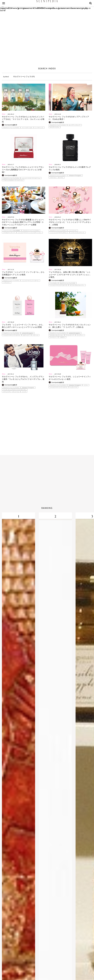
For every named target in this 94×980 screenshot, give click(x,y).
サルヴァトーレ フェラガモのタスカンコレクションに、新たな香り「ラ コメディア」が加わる (70, 326)
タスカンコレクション (57, 335)
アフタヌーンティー (9, 233)
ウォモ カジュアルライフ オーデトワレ (15, 390)
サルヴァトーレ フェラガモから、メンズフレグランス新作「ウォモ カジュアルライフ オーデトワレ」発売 (23, 379)
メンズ (24, 392)
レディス (35, 335)
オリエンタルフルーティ (77, 285)
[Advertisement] (47, 43)
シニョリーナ (73, 231)
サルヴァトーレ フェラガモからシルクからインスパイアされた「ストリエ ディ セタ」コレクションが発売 (23, 119)
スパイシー (53, 337)
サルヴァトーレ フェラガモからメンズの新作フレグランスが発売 (70, 168)
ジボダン (62, 337)
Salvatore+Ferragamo (75, 176)
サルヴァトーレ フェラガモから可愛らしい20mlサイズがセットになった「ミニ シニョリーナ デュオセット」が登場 (70, 222)
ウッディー (80, 335)
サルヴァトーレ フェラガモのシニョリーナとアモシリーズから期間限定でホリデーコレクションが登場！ (23, 170)
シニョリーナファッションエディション (30, 233)
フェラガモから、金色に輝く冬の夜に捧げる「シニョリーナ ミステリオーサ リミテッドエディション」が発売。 (70, 275)
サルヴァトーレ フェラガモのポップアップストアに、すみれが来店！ (69, 118)
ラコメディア (70, 335)
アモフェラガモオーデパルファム (13, 180)
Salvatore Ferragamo (28, 388)
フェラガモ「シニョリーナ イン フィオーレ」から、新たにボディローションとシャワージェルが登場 (23, 326)
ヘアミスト (7, 283)
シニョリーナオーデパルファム (31, 178)
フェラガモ (53, 283)
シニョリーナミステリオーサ (59, 285)
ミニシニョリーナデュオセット (59, 233)
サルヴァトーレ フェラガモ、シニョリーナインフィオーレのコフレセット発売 (70, 378)
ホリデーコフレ (55, 127)
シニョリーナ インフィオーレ (59, 387)
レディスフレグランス (78, 233)
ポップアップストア (75, 125)
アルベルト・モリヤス (57, 178)
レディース (74, 387)
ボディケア (26, 335)
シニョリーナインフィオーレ (30, 281)
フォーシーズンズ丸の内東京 (12, 231)
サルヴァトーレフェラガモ (11, 128)
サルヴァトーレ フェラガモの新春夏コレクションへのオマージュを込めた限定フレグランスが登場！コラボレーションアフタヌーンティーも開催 (23, 222)
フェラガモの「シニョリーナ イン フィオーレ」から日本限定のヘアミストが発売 (23, 273)
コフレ (86, 385)
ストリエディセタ (27, 128)
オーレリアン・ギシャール (11, 392)
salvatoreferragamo (27, 333)
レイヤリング (39, 128)
